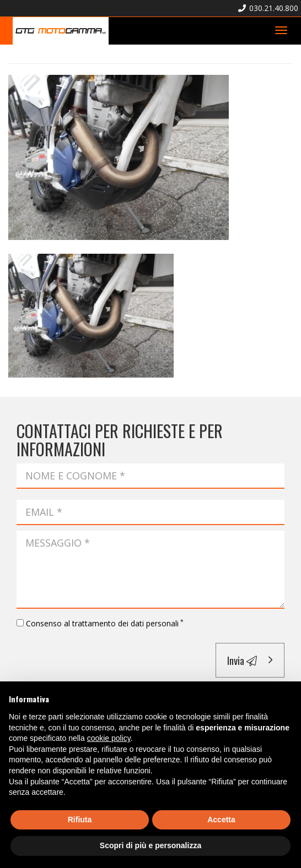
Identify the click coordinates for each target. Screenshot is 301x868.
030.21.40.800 (268, 8)
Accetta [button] (221, 820)
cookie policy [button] (109, 738)
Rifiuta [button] (80, 820)
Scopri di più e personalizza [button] (150, 845)
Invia (242, 660)
